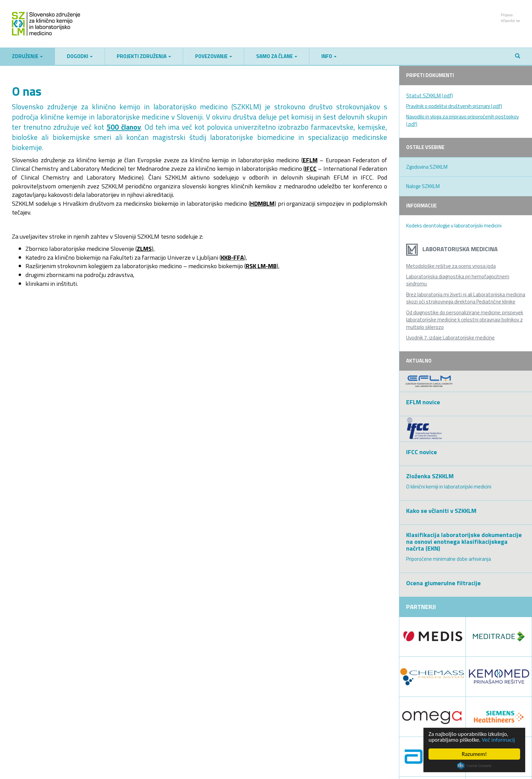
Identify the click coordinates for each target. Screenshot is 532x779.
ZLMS (144, 249)
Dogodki (80, 56)
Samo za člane (277, 56)
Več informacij (498, 740)
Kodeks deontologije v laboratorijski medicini (454, 226)
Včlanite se (510, 21)
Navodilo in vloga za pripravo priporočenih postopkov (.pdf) (462, 120)
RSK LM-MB (261, 266)
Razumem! (474, 754)
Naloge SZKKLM (423, 186)
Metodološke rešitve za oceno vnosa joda (451, 266)
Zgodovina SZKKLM (427, 167)
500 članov (124, 127)
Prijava (507, 15)
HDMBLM (262, 203)
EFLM (310, 160)
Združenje (27, 56)
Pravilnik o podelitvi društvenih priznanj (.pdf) (454, 106)
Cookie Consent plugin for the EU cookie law (474, 766)
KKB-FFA (232, 257)
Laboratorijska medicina (452, 249)
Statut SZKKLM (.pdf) (430, 96)
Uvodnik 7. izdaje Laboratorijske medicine (450, 338)
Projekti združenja (144, 56)
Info (329, 56)
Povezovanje (214, 56)
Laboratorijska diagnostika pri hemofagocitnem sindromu (458, 280)
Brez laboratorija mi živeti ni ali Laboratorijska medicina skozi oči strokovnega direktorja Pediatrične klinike (466, 298)
